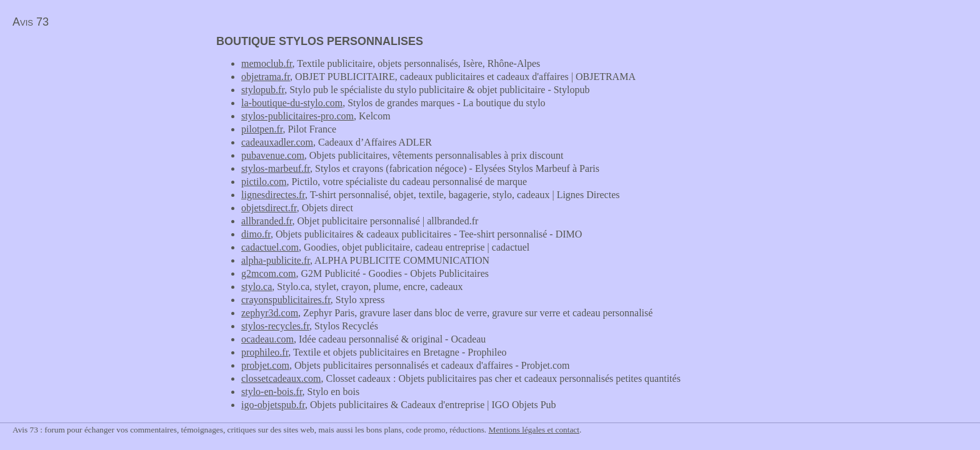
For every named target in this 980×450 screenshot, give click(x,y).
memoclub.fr (267, 63)
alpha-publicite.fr (276, 260)
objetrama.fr (266, 77)
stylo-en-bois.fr (272, 392)
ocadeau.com (267, 339)
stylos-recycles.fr (275, 326)
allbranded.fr (267, 221)
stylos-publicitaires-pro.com (297, 116)
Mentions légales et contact (534, 430)
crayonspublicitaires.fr (286, 300)
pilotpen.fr (262, 129)
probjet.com (265, 365)
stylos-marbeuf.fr (276, 168)
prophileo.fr (265, 352)
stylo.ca (257, 287)
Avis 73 (31, 22)
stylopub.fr (263, 90)
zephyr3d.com (270, 313)
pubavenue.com (273, 155)
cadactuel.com (270, 247)
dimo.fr (256, 234)
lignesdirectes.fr (273, 195)
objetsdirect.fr (269, 208)
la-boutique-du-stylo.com (292, 103)
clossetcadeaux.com (281, 378)
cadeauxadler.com (277, 142)
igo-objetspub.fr (273, 405)
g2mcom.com (269, 273)
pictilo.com (264, 182)
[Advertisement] (105, 122)
